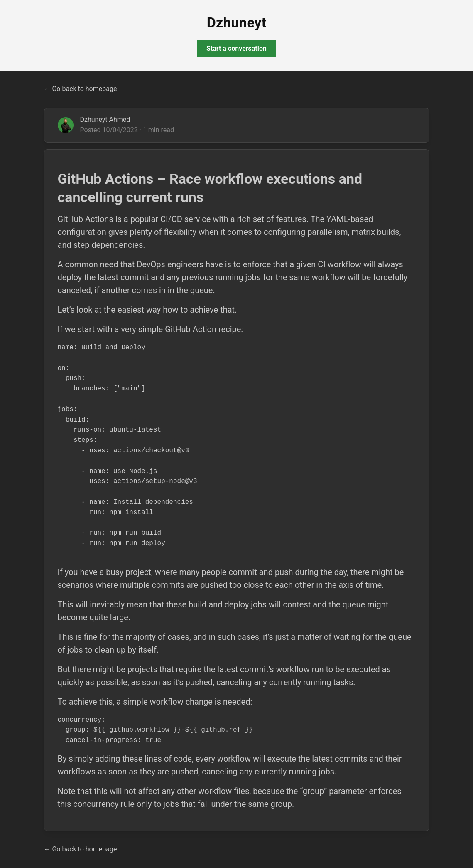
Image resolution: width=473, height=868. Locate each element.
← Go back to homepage (81, 89)
